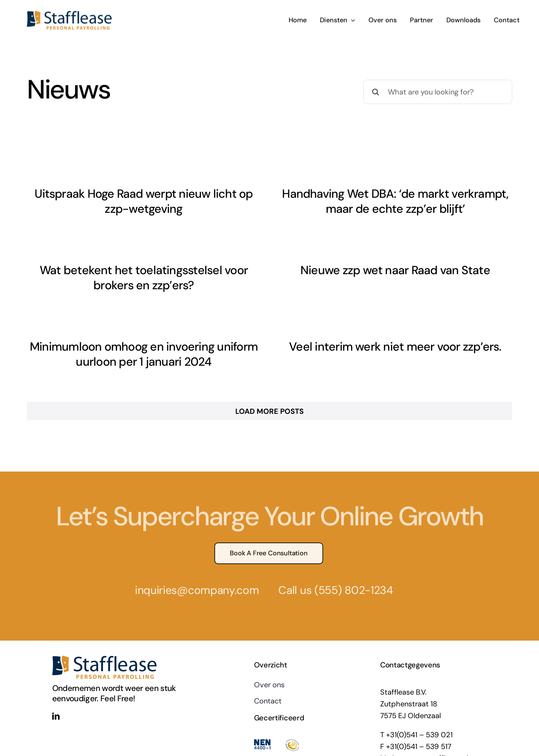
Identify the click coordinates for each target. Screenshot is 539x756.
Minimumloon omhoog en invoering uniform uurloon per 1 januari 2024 (160, 348)
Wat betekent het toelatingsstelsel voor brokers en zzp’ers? (177, 270)
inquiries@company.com (194, 572)
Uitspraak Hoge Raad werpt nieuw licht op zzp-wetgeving (144, 201)
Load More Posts (269, 393)
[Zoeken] (375, 92)
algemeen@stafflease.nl (428, 740)
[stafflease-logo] (69, 13)
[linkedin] (56, 698)
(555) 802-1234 (351, 572)
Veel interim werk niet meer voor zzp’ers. (404, 341)
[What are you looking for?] (438, 92)
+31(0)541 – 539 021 (419, 716)
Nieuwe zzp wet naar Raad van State (371, 272)
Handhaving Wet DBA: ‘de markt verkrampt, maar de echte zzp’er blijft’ (387, 201)
